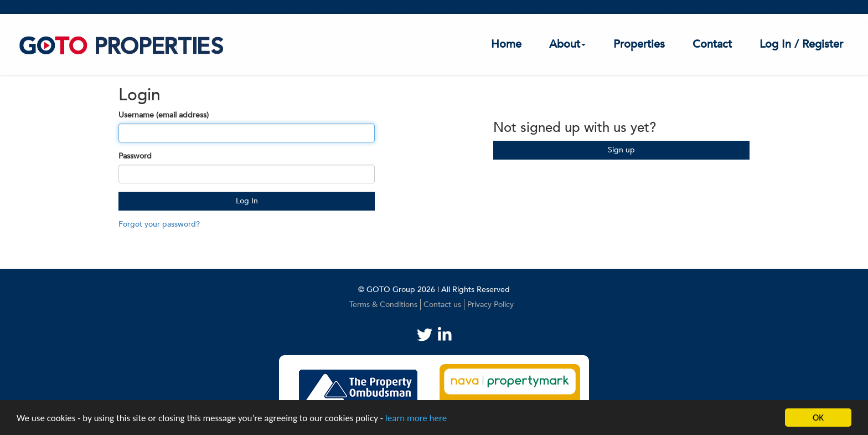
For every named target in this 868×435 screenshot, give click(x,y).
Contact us (442, 304)
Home (506, 44)
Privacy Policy (490, 304)
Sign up (621, 150)
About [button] (567, 44)
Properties (639, 44)
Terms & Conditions (383, 304)
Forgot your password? (159, 224)
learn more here (416, 418)
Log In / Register (801, 44)
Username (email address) (164, 115)
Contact (712, 44)
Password (135, 156)
